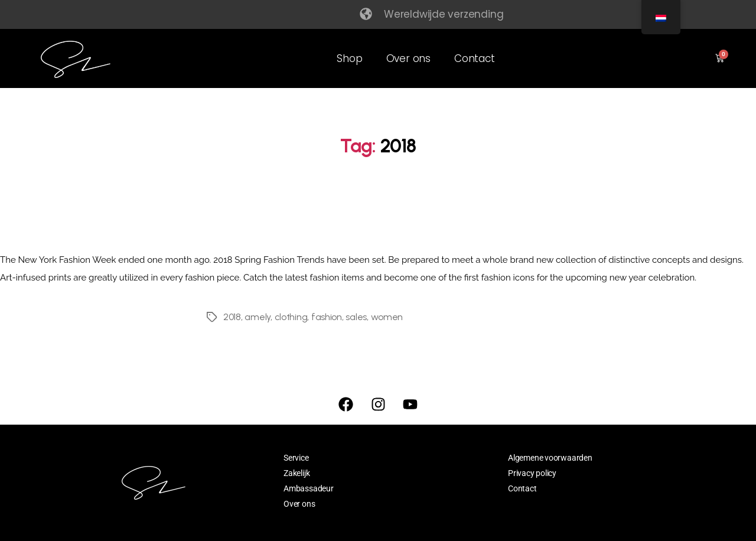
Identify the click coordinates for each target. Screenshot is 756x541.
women (387, 317)
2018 (232, 317)
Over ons (408, 58)
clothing (291, 317)
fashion (327, 317)
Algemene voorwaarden (550, 458)
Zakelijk (296, 473)
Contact (475, 58)
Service (296, 458)
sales (356, 317)
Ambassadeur (309, 488)
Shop (349, 58)
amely (258, 317)
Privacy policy (532, 473)
